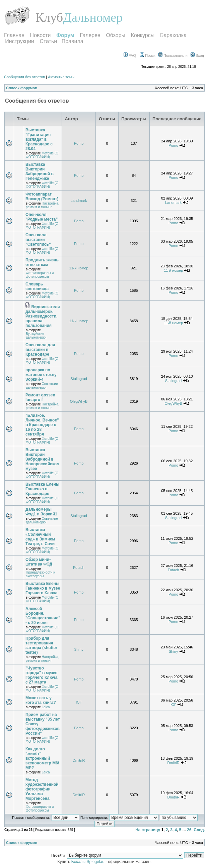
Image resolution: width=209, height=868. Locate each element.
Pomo (79, 143)
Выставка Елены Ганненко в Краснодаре (42, 489)
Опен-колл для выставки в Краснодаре (40, 350)
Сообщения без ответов (24, 77)
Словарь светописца (37, 286)
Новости (41, 35)
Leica (46, 707)
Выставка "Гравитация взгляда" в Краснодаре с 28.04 (39, 139)
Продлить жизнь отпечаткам (42, 262)
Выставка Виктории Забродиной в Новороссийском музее (43, 459)
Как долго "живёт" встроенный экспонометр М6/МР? (42, 758)
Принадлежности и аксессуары (41, 574)
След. (199, 830)
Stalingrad (79, 379)
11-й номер (79, 268)
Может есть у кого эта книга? (41, 700)
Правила (73, 41)
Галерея (90, 35)
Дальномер (93, 17)
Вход (197, 55)
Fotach (79, 568)
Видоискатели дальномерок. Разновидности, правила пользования (43, 316)
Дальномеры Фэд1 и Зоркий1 (41, 512)
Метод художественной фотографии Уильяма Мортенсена (42, 789)
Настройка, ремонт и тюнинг (42, 205)
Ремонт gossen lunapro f (40, 397)
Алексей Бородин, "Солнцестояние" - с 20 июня (43, 616)
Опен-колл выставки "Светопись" (38, 240)
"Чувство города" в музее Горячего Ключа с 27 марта (41, 675)
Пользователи (173, 55)
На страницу (148, 830)
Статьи (48, 41)
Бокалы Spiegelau (88, 862)
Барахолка (173, 35)
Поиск (148, 55)
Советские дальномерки (42, 386)
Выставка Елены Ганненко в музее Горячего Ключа (43, 588)
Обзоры (116, 35)
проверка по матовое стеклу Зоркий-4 (41, 375)
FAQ (130, 55)
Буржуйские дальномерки (36, 336)
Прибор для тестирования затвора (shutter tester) (41, 645)
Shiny (79, 649)
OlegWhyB (79, 401)
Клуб (49, 17)
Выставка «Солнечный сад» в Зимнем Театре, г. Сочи (40, 537)
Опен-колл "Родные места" (42, 217)
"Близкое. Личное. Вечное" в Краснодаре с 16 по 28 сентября (42, 425)
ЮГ (79, 702)
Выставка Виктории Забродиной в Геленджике (40, 171)
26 (189, 830)
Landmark (79, 201)
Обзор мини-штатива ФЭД (39, 562)
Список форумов (22, 88)
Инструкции (19, 41)
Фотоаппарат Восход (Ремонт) (42, 197)
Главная (14, 35)
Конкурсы (143, 35)
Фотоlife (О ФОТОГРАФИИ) (42, 155)
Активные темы (61, 77)
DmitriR (79, 760)
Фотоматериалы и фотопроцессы (40, 275)
